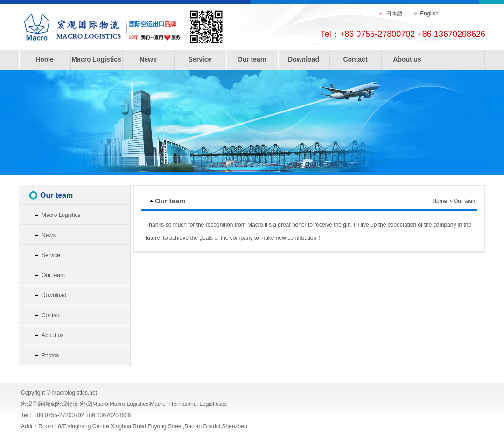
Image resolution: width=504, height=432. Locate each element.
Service (200, 59)
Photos (50, 355)
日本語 (394, 14)
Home (45, 59)
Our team (252, 59)
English (429, 14)
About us (407, 59)
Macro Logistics (96, 59)
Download (304, 59)
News (148, 59)
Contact (355, 59)
